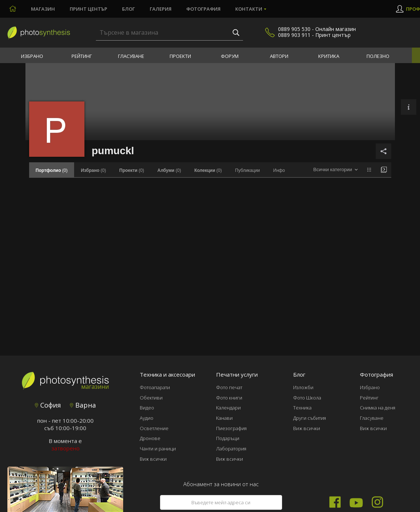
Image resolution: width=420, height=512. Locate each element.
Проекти (180, 56)
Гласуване (131, 56)
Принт (88, 9)
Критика (329, 56)
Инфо (279, 170)
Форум (230, 56)
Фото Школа (307, 398)
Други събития (310, 418)
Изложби (303, 387)
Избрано (32, 56)
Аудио (147, 418)
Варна (83, 405)
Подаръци (228, 438)
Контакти (249, 9)
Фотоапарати (155, 387)
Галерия (161, 9)
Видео (147, 408)
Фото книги (229, 398)
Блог (129, 9)
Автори (279, 56)
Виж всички (153, 459)
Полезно (378, 56)
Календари (228, 408)
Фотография (203, 9)
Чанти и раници (158, 449)
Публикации (248, 170)
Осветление (154, 428)
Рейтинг (82, 56)
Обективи (151, 398)
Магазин (43, 9)
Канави (224, 418)
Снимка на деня (378, 408)
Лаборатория (231, 449)
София (48, 405)
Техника (302, 408)
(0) (93, 170)
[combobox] (335, 170)
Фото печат (229, 387)
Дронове (150, 438)
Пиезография (231, 428)
